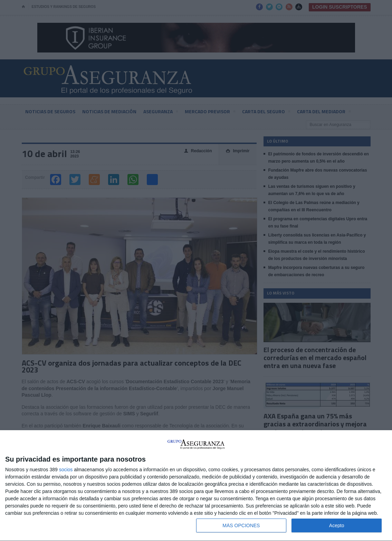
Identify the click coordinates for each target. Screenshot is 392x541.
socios (66, 470)
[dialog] (196, 486)
